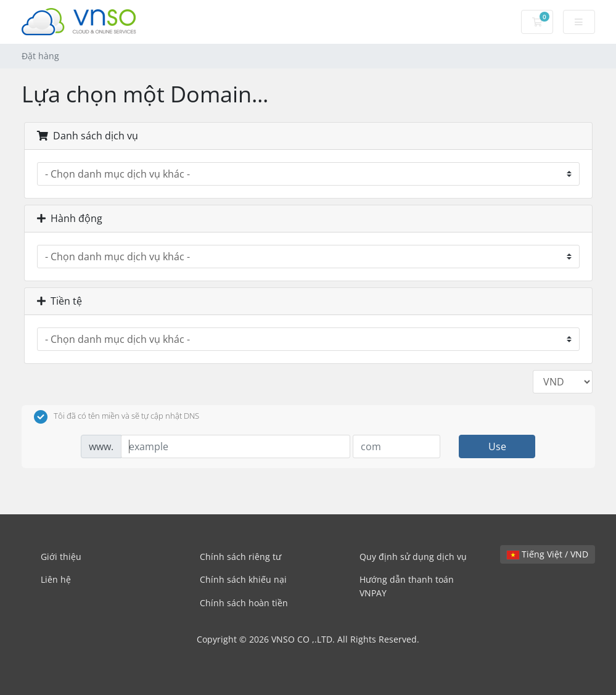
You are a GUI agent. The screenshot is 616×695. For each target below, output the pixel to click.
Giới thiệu (61, 557)
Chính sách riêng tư (240, 557)
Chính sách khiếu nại (243, 579)
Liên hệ (56, 579)
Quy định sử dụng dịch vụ (413, 557)
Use (497, 446)
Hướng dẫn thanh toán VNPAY (407, 586)
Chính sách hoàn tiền (244, 603)
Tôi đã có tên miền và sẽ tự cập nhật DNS (117, 417)
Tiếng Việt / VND (548, 554)
